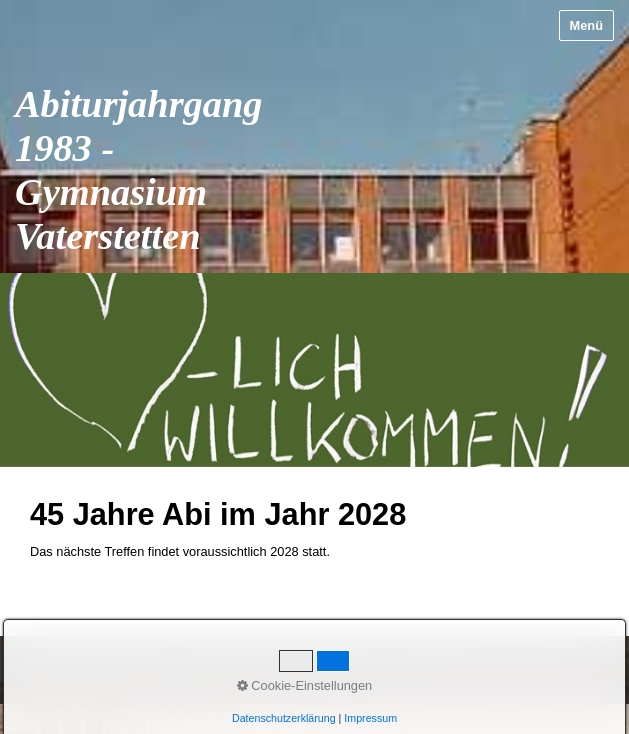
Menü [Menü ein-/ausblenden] (586, 25)
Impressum (370, 718)
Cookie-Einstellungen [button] (305, 685)
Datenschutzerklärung (284, 718)
